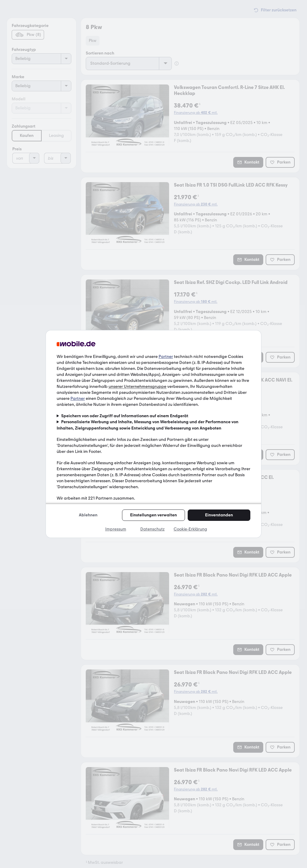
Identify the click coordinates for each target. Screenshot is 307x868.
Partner (166, 357)
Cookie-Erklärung (190, 529)
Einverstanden (219, 515)
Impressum (116, 529)
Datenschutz (152, 529)
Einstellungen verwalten (153, 515)
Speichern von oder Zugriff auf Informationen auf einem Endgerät (125, 416)
